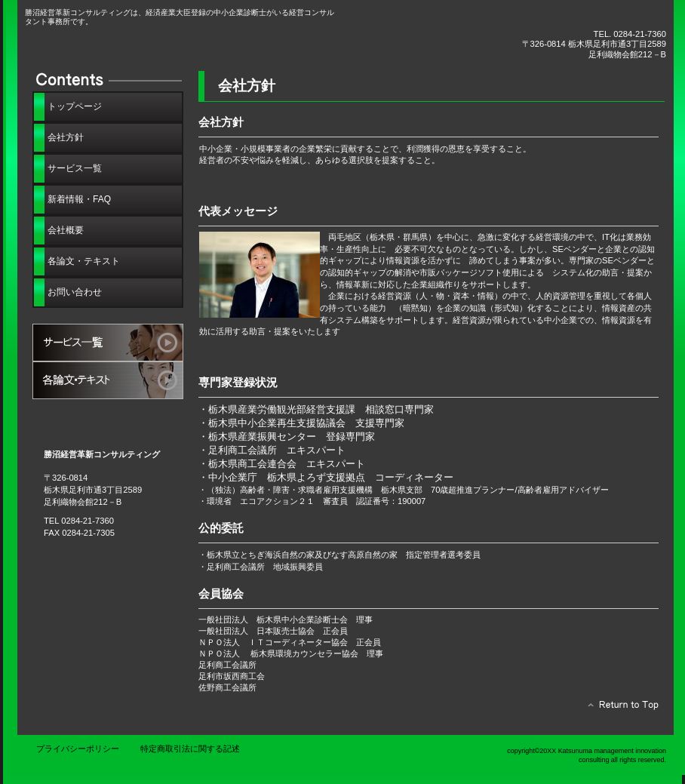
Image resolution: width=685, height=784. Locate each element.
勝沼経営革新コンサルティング (195, 43)
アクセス (108, 418)
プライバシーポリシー (78, 749)
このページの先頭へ (619, 709)
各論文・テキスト (108, 380)
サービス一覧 (108, 343)
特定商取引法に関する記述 (190, 749)
